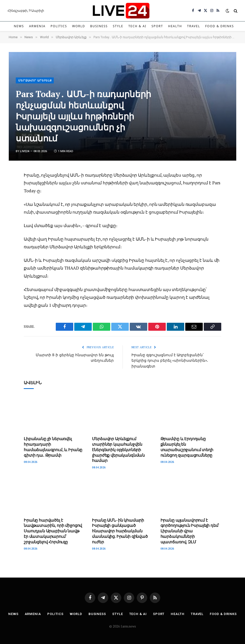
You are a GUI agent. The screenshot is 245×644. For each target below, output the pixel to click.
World (79, 26)
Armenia (37, 26)
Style (118, 26)
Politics (59, 26)
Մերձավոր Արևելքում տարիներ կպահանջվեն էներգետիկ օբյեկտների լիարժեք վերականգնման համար (118, 450)
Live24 (25, 151)
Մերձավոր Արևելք (35, 81)
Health (175, 26)
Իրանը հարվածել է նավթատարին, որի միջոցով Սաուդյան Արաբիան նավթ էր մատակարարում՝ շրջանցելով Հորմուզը (53, 531)
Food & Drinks (220, 26)
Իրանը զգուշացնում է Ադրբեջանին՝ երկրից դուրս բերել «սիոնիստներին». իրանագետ (170, 360)
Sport (157, 26)
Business (99, 26)
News (19, 26)
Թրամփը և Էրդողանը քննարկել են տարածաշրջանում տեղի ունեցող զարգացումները (187, 447)
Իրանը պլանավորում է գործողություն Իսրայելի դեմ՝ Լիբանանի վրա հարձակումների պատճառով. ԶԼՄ (190, 531)
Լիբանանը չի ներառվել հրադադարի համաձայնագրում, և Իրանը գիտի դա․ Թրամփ (53, 447)
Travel (193, 26)
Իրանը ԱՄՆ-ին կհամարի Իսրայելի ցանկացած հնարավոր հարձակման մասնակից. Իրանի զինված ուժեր (120, 531)
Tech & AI (137, 26)
